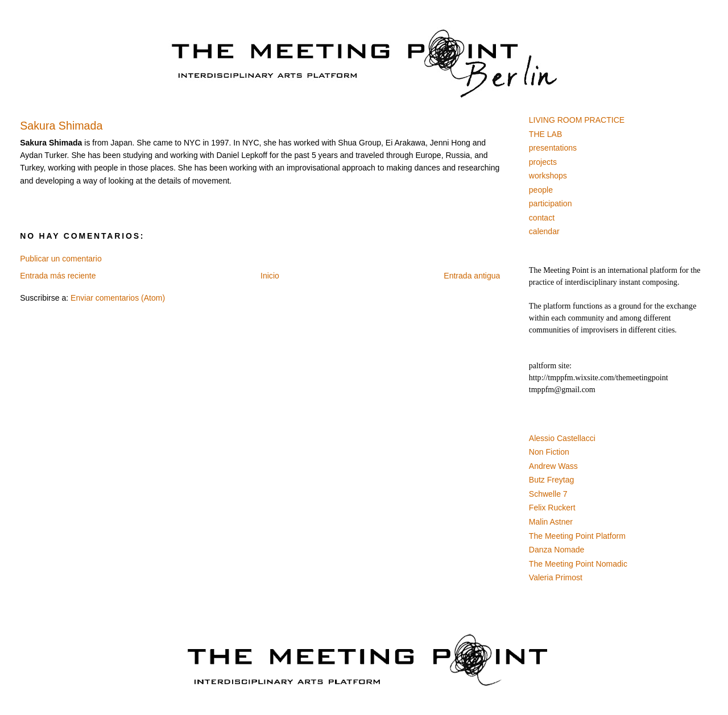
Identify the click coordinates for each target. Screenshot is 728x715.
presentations (553, 148)
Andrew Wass (553, 466)
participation (551, 203)
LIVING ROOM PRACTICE (577, 120)
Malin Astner (551, 522)
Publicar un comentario (61, 259)
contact (542, 218)
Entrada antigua (472, 276)
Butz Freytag (552, 480)
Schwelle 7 (548, 494)
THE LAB (545, 134)
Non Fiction (549, 452)
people (541, 190)
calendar (544, 231)
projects (543, 162)
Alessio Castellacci (562, 438)
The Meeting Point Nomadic (578, 564)
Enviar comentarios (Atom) (118, 298)
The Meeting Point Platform (577, 536)
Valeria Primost (556, 577)
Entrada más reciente (58, 276)
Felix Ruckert (552, 508)
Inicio (270, 276)
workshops (548, 176)
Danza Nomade (557, 550)
